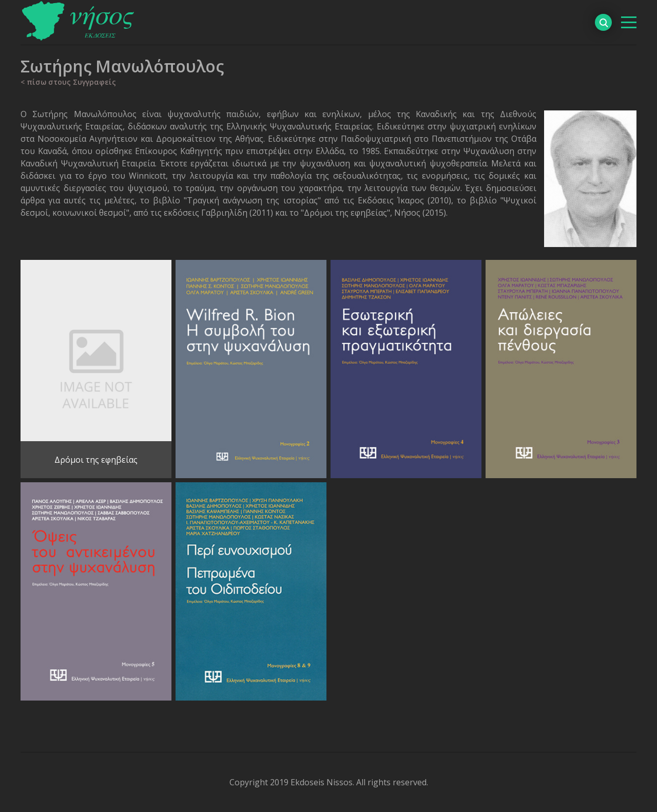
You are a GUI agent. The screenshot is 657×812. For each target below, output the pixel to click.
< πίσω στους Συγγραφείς (68, 82)
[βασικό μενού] (629, 22)
